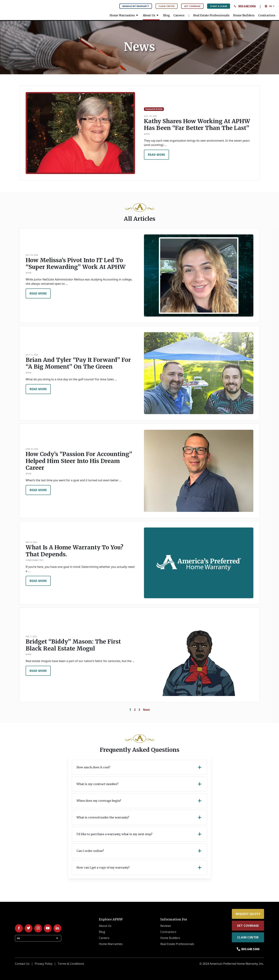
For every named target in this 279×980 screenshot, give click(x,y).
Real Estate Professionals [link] (211, 15)
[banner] (139, 47)
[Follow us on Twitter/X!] (28, 928)
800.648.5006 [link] (248, 949)
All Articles (140, 219)
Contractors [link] (267, 15)
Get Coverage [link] (248, 926)
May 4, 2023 (31, 542)
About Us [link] (151, 15)
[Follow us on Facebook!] (19, 928)
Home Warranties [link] (124, 15)
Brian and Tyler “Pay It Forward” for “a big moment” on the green (78, 363)
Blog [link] (166, 15)
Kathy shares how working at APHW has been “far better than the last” (197, 125)
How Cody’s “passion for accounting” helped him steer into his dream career (79, 461)
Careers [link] (179, 15)
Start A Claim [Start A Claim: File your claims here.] (219, 6)
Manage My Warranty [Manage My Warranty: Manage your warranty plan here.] (136, 6)
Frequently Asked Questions (140, 750)
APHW (147, 134)
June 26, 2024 (32, 449)
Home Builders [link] (244, 15)
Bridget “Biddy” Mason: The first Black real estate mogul (73, 645)
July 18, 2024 (32, 255)
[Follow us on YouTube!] (48, 928)
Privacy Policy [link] (44, 964)
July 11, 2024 (32, 355)
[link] (30, 9)
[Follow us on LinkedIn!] (57, 928)
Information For (174, 919)
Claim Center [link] (248, 937)
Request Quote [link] (248, 914)
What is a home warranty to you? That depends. (74, 551)
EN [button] (270, 6)
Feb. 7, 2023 (31, 636)
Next (146, 710)
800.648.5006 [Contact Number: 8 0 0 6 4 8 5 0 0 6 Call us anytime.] (245, 6)
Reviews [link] (166, 926)
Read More (156, 155)
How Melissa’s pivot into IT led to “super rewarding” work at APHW (76, 264)
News (139, 47)
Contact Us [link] (22, 964)
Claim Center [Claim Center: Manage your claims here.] (167, 6)
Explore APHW (111, 919)
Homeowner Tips (35, 560)
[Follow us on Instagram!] (38, 928)
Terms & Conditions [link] (71, 964)
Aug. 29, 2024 (150, 116)
